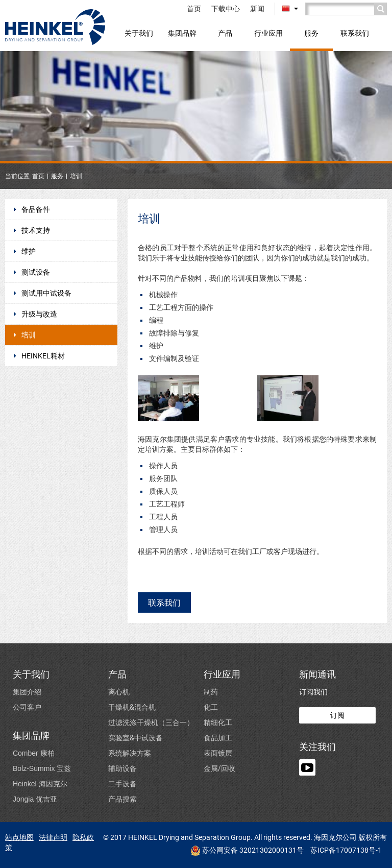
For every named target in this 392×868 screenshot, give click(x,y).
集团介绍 (27, 692)
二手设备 (122, 783)
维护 (29, 251)
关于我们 (139, 33)
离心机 (119, 692)
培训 (29, 335)
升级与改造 (39, 314)
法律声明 (53, 837)
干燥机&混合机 (132, 707)
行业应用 (268, 33)
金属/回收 (219, 768)
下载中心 (226, 9)
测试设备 (36, 272)
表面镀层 (218, 753)
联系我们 (355, 33)
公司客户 (27, 707)
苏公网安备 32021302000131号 (247, 851)
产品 (225, 33)
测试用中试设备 (46, 293)
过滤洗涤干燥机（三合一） (151, 722)
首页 (194, 9)
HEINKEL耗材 (43, 356)
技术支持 (36, 230)
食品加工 (218, 738)
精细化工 (218, 722)
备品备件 (36, 209)
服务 (311, 33)
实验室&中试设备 (136, 738)
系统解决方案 (130, 753)
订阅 (337, 715)
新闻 (257, 9)
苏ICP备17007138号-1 (346, 850)
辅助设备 (122, 768)
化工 (211, 707)
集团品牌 (182, 33)
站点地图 (19, 837)
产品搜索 (122, 799)
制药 (211, 692)
